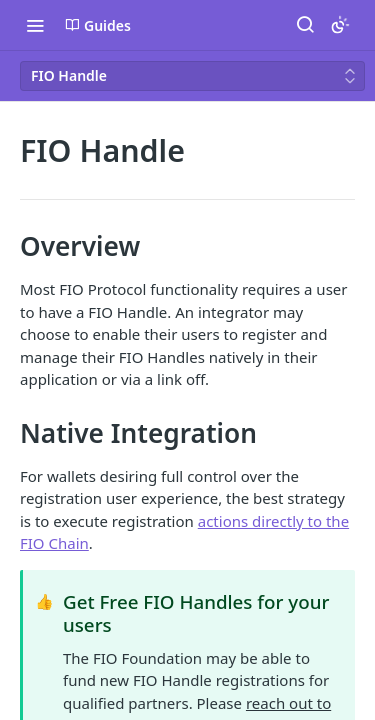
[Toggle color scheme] (340, 25)
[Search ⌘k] (305, 25)
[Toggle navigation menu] (35, 25)
